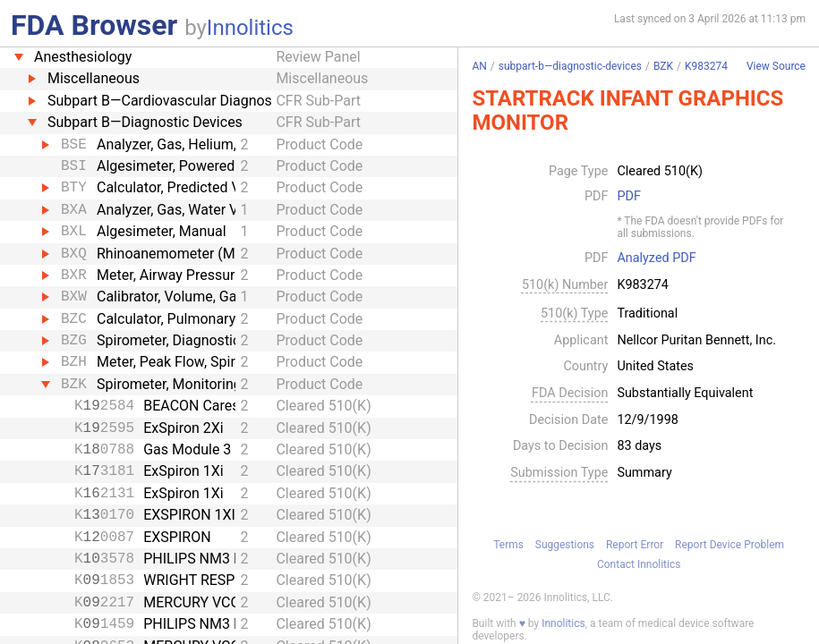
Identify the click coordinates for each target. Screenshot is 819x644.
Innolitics (250, 28)
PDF (628, 197)
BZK (663, 66)
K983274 (706, 66)
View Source (776, 67)
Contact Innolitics (639, 564)
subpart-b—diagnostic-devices (570, 66)
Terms (508, 545)
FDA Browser (94, 25)
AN (479, 66)
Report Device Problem (729, 545)
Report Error (635, 545)
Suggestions (565, 545)
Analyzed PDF (656, 258)
